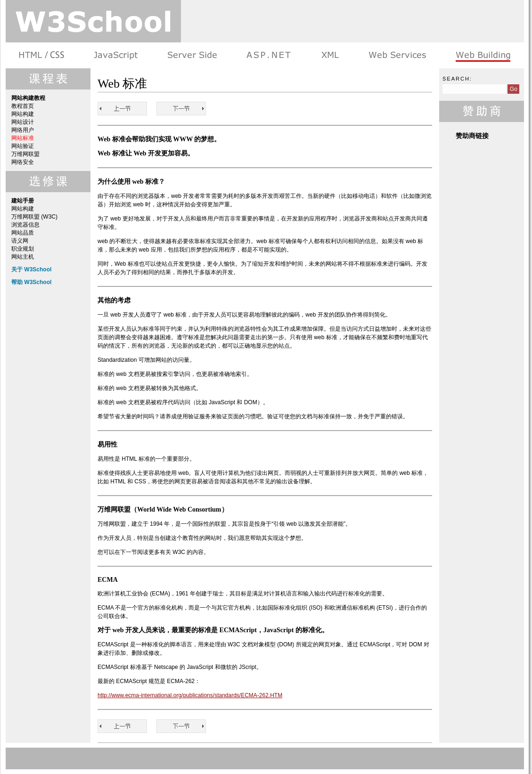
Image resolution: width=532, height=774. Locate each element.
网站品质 (23, 233)
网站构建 (23, 114)
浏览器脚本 (116, 55)
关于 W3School (31, 269)
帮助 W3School (31, 282)
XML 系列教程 (330, 55)
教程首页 (23, 106)
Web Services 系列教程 (397, 55)
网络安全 (23, 162)
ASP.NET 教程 (269, 55)
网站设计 (23, 122)
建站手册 (482, 55)
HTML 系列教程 (42, 55)
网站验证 (23, 146)
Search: (457, 79)
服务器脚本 (192, 55)
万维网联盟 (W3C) (34, 217)
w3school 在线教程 (93, 21)
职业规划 (23, 249)
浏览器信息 (25, 225)
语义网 (20, 241)
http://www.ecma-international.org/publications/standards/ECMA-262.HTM (190, 695)
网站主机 (23, 257)
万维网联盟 (25, 154)
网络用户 (23, 130)
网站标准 (23, 138)
